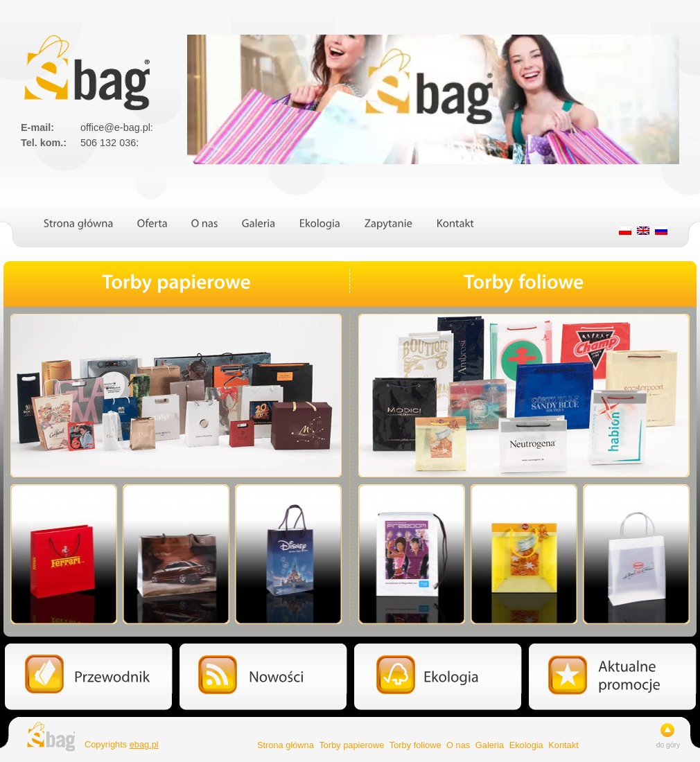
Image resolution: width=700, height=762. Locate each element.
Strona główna (286, 745)
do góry (668, 745)
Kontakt (563, 745)
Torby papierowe (351, 745)
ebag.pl (144, 744)
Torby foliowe (415, 745)
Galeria (490, 745)
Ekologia (526, 745)
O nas (458, 745)
